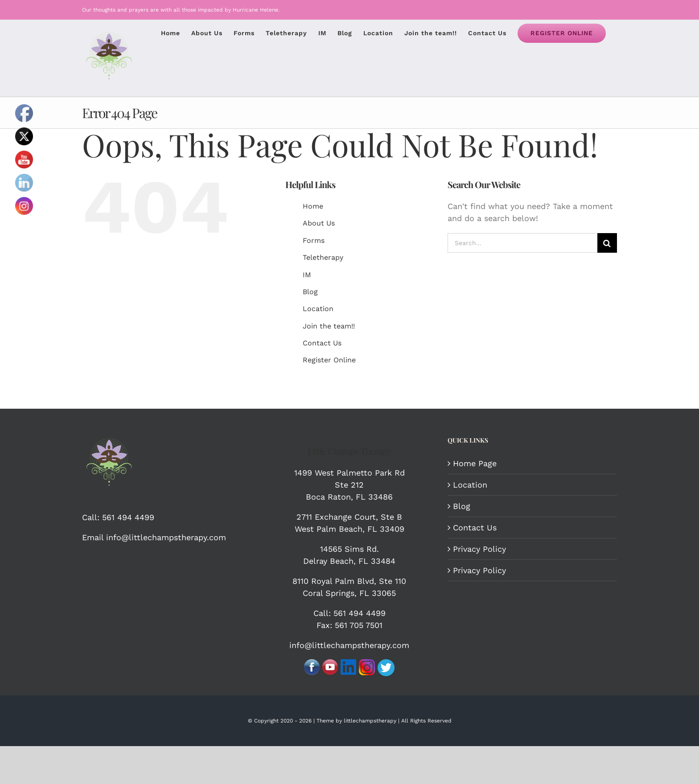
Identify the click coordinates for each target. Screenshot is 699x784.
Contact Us (322, 343)
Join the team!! (329, 326)
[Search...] (522, 243)
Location (318, 309)
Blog (310, 292)
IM (307, 275)
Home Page (475, 463)
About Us (319, 223)
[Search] (607, 243)
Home (313, 206)
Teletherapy (323, 257)
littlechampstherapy (370, 721)
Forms (314, 240)
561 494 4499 (128, 517)
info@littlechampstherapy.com (165, 537)
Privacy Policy (479, 549)
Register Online (329, 360)
